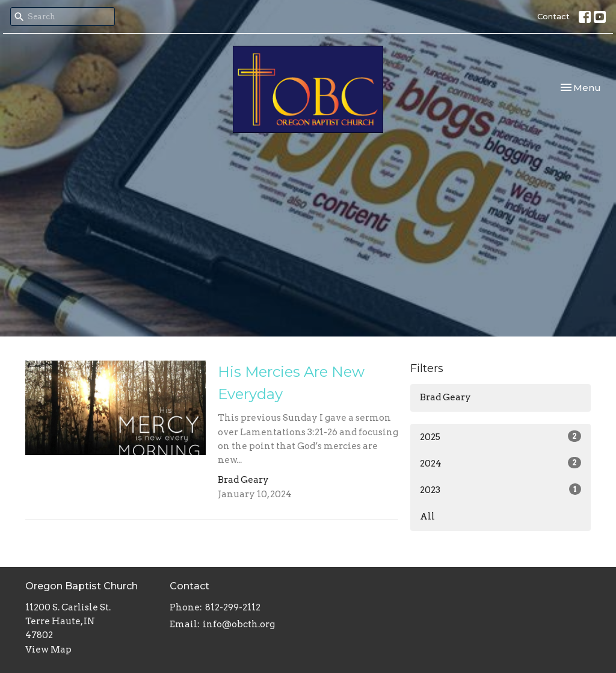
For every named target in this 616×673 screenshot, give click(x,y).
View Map (48, 650)
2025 (500, 436)
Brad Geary (445, 397)
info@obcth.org (239, 624)
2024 (500, 463)
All (427, 516)
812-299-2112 (233, 607)
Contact (553, 16)
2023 (500, 489)
